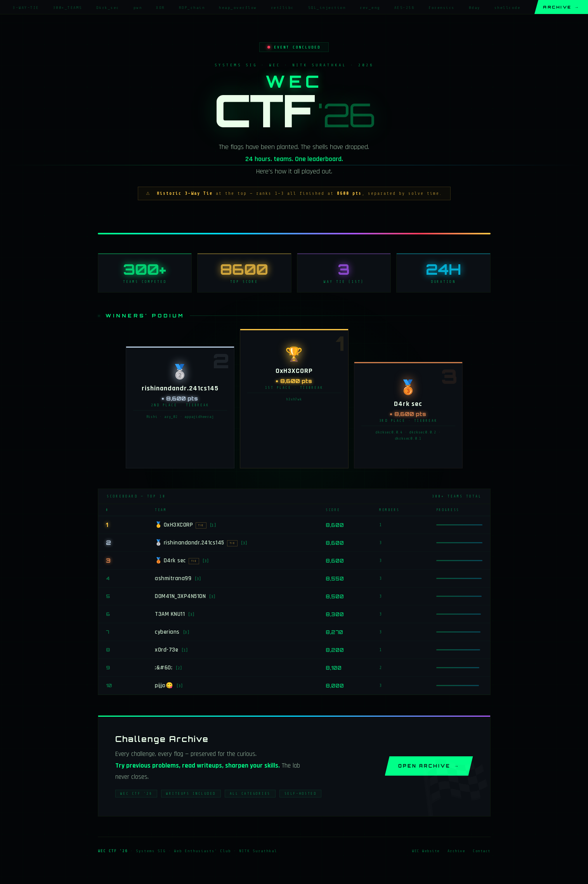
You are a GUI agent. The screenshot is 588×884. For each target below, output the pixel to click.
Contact (482, 852)
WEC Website (426, 852)
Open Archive (429, 767)
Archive (561, 7)
